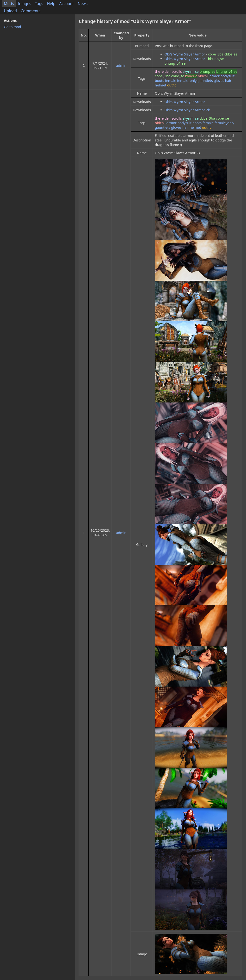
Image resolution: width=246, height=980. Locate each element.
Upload (10, 11)
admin (121, 65)
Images (25, 4)
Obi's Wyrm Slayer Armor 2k (187, 110)
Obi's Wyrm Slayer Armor (185, 54)
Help (51, 4)
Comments (31, 11)
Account (67, 4)
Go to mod (12, 27)
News (83, 4)
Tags (39, 4)
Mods (9, 4)
